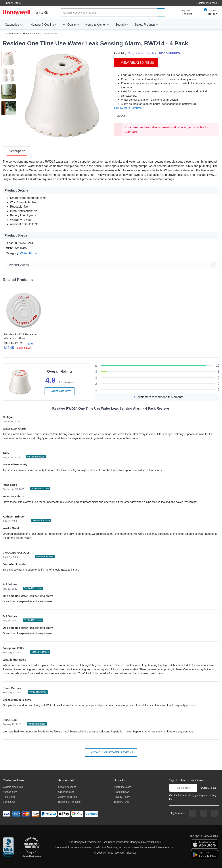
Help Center (10, 797)
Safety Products (145, 25)
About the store (122, 787)
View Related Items (136, 63)
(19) (28, 343)
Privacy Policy (122, 797)
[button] (62, 96)
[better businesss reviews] (8, 847)
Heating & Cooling (42, 25)
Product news (121, 792)
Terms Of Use (122, 802)
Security (121, 25)
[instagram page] (203, 813)
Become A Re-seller (69, 802)
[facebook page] (192, 813)
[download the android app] (204, 854)
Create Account (67, 787)
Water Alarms (51, 34)
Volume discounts (13, 787)
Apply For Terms (68, 797)
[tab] (17, 151)
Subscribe (208, 788)
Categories (11, 25)
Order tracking (66, 792)
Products (14, 34)
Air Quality (70, 25)
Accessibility (10, 792)
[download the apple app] (204, 844)
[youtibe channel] (214, 813)
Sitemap (131, 853)
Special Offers (12, 3)
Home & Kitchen (96, 25)
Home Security (31, 34)
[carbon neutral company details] (32, 847)
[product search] (161, 13)
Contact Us (9, 802)
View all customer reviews (111, 752)
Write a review (60, 391)
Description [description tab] (17, 151)
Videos (120, 116)
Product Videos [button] (112, 265)
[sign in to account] (184, 12)
